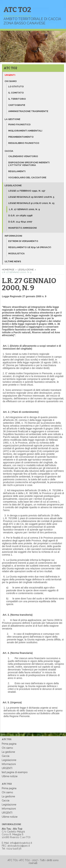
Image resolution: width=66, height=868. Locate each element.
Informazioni (13, 236)
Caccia (9, 151)
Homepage (8, 270)
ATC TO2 (10, 68)
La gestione (12, 119)
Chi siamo (11, 81)
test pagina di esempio (15, 772)
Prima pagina (9, 744)
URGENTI (7, 768)
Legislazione (13, 185)
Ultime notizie (10, 776)
